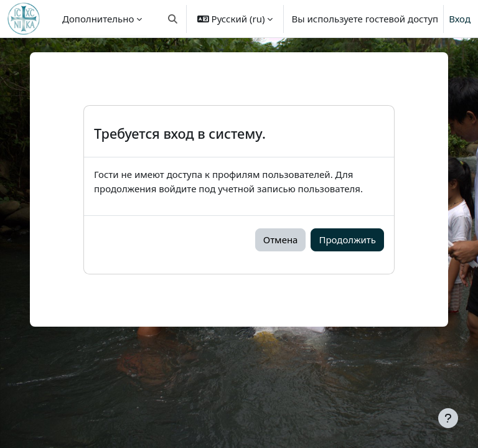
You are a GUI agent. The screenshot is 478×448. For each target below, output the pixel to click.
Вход (460, 19)
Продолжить (347, 240)
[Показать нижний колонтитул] (448, 418)
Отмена (281, 240)
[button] (173, 19)
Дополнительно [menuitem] (98, 19)
